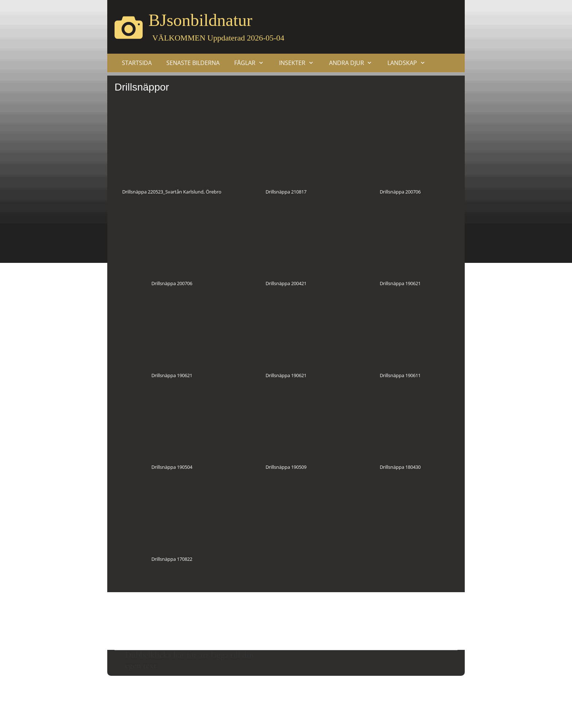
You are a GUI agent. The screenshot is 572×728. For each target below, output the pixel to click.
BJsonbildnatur (200, 20)
